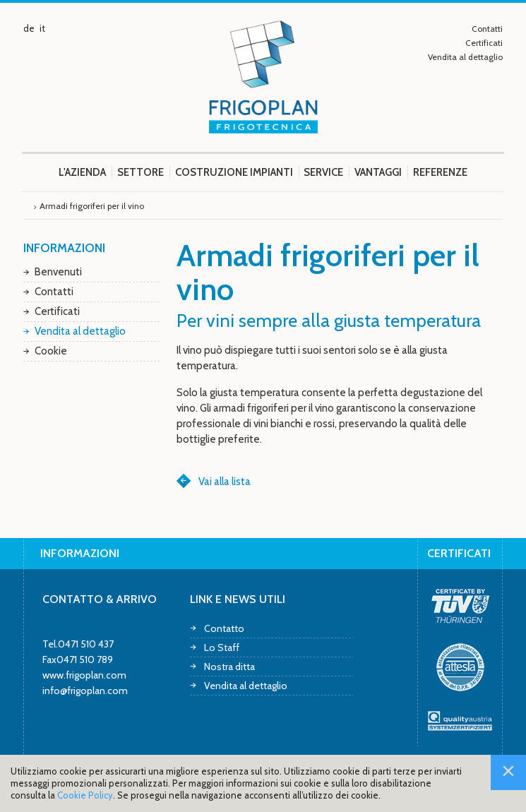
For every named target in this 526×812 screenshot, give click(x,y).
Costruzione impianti (234, 172)
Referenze (440, 172)
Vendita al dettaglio (465, 57)
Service (323, 172)
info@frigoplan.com (85, 690)
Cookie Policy (85, 795)
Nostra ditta (229, 666)
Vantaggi (378, 172)
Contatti (487, 29)
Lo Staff (222, 647)
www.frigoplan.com (84, 675)
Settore (141, 172)
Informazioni (64, 248)
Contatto (224, 628)
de (29, 28)
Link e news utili (238, 599)
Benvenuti (58, 272)
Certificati (484, 43)
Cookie (51, 351)
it (42, 28)
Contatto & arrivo (100, 599)
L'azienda (82, 172)
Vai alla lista (225, 482)
